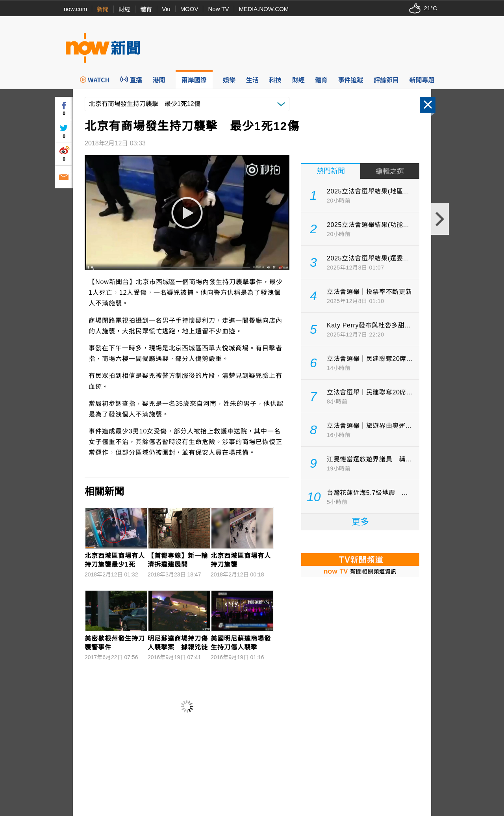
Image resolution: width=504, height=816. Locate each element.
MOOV (189, 9)
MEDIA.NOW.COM (264, 9)
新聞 (103, 9)
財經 (124, 9)
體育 (146, 9)
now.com (75, 9)
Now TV (218, 9)
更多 (360, 522)
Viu (166, 9)
